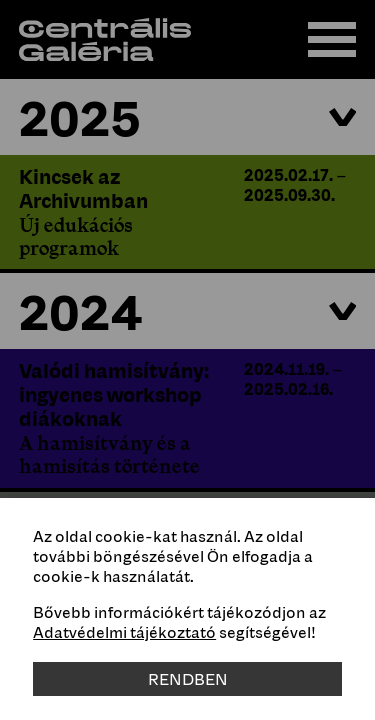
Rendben (188, 679)
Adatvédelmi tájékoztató (124, 632)
